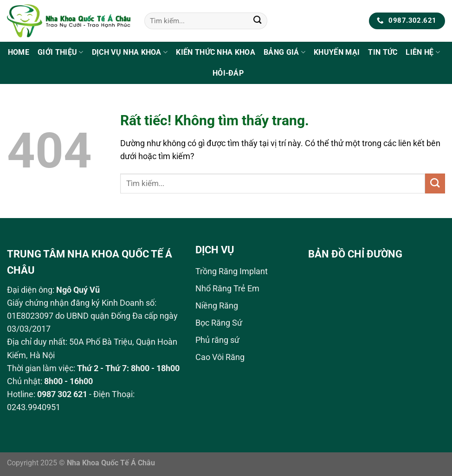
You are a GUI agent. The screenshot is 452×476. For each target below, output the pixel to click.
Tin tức (383, 52)
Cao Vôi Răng (220, 357)
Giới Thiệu (61, 52)
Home (19, 52)
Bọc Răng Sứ (219, 323)
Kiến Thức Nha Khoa (216, 52)
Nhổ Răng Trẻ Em (227, 289)
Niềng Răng (217, 306)
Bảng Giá (284, 52)
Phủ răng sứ (217, 340)
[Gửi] (258, 21)
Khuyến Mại (337, 52)
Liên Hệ (423, 52)
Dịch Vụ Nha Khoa (130, 52)
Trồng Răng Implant (232, 271)
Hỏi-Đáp (228, 73)
